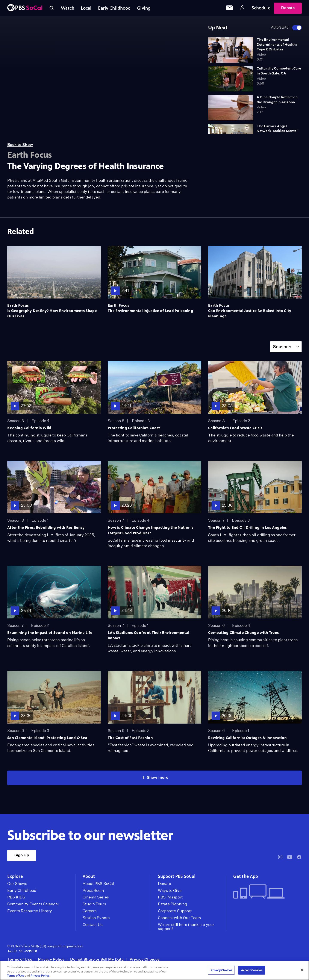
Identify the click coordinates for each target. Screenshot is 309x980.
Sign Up (22, 856)
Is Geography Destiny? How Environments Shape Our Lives (52, 314)
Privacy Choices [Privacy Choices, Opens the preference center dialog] (221, 970)
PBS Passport (170, 898)
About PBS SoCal (98, 885)
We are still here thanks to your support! (186, 928)
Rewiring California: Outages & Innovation (247, 739)
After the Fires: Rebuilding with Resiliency (46, 529)
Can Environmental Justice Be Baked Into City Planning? (250, 314)
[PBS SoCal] (25, 9)
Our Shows (17, 885)
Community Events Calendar (33, 905)
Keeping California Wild (29, 429)
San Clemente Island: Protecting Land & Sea (47, 739)
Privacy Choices (145, 960)
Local (87, 8)
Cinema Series (96, 898)
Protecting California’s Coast (134, 429)
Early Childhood (115, 8)
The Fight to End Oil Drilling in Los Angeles (248, 529)
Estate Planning (173, 905)
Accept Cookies (252, 970)
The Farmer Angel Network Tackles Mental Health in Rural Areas (277, 132)
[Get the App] (266, 893)
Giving (145, 8)
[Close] (302, 970)
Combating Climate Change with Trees (243, 633)
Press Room (93, 891)
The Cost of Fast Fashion (130, 739)
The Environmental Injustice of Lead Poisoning (150, 312)
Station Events (96, 919)
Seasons (282, 348)
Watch (68, 8)
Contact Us (93, 925)
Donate (288, 8)
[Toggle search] (52, 9)
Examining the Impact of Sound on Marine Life (50, 633)
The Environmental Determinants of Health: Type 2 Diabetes (277, 45)
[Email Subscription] (230, 9)
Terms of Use (20, 960)
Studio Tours (94, 905)
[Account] (242, 8)
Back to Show (20, 146)
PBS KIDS (16, 898)
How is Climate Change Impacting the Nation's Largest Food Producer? (151, 531)
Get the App (246, 877)
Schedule (261, 8)
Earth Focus (18, 306)
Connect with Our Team (179, 919)
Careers (90, 912)
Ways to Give (170, 891)
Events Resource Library (30, 912)
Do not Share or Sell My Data (97, 960)
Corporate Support (175, 912)
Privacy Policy (51, 960)
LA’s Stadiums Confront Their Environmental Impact (148, 636)
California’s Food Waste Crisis (235, 429)
